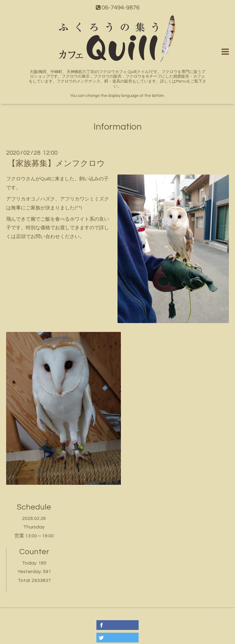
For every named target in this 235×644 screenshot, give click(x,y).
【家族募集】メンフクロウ (56, 164)
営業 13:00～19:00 (34, 536)
